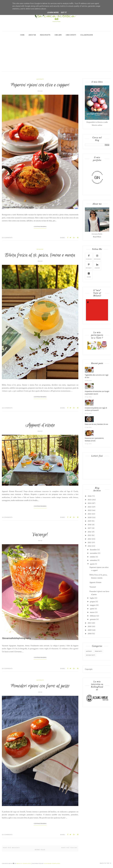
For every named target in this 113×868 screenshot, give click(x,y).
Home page (40, 850)
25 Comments (7, 668)
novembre (94, 553)
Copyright (89, 669)
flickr (89, 275)
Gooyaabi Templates (52, 863)
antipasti (40, 79)
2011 (89, 623)
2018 (89, 525)
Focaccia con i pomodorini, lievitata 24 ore (94, 439)
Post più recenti (11, 848)
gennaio (93, 619)
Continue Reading (40, 226)
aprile (92, 609)
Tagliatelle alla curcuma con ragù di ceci (97, 376)
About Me (32, 35)
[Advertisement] (56, 55)
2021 (89, 514)
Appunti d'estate (40, 425)
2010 (89, 627)
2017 (89, 528)
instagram (97, 257)
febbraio (93, 616)
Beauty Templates (24, 863)
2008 (90, 634)
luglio (92, 598)
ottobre (93, 557)
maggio (93, 605)
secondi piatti (91, 655)
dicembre (93, 550)
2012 (89, 546)
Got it (64, 12)
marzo (92, 612)
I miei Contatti (71, 35)
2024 (90, 503)
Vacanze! (40, 535)
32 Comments (7, 835)
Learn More (53, 12)
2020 (90, 518)
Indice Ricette (45, 35)
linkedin (97, 266)
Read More (97, 237)
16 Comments (7, 408)
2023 (90, 507)
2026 (90, 496)
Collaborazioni (87, 35)
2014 (89, 539)
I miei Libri (58, 35)
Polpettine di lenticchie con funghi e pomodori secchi (97, 393)
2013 (89, 542)
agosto (92, 564)
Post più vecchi (69, 848)
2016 (89, 532)
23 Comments (7, 238)
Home (22, 35)
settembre (93, 560)
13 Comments (7, 517)
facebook (89, 257)
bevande (40, 249)
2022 (90, 510)
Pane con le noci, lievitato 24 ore (96, 424)
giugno (93, 602)
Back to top (105, 863)
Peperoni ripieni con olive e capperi (40, 85)
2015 (89, 535)
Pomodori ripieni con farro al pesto (40, 686)
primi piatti (98, 651)
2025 (90, 500)
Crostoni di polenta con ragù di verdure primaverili (96, 409)
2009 (90, 630)
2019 (89, 521)
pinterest (89, 266)
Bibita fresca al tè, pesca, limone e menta (40, 255)
